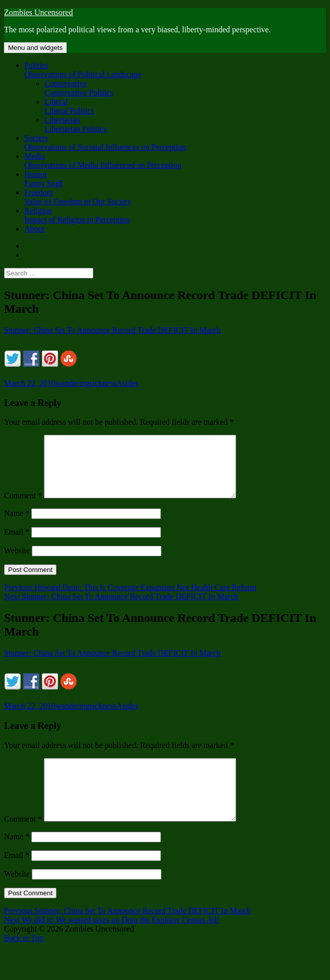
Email (17, 544)
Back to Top (24, 962)
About (34, 229)
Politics (175, 70)
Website (17, 563)
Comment (23, 508)
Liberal (185, 106)
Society (175, 143)
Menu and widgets (35, 48)
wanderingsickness (86, 383)
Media (175, 161)
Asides (128, 383)
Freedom (175, 197)
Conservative (185, 88)
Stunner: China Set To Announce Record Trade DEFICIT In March (112, 330)
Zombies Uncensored (38, 12)
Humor (175, 179)
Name (17, 525)
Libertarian (185, 125)
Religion (175, 215)
